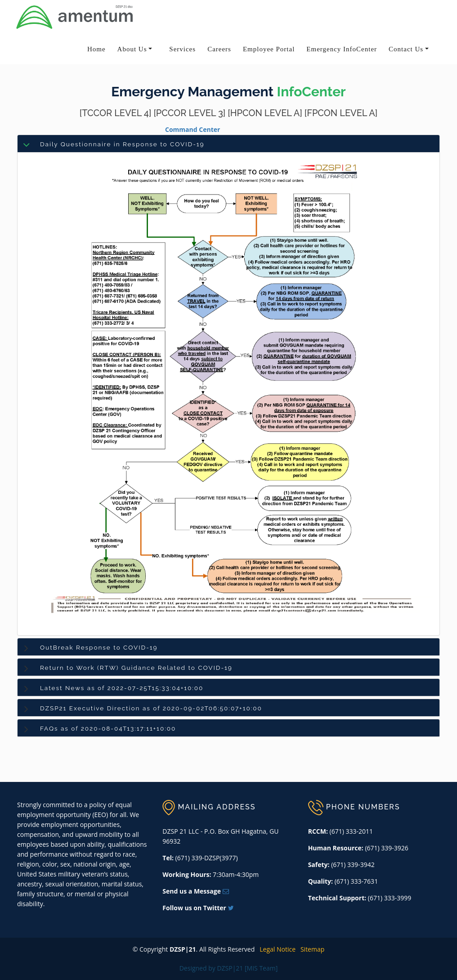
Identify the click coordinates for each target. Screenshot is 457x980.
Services (182, 49)
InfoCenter (311, 92)
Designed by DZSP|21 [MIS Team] (229, 968)
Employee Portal (269, 49)
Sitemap (311, 949)
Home (96, 49)
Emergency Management (192, 92)
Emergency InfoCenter (342, 49)
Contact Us (406, 49)
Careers (219, 49)
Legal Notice (276, 949)
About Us (132, 49)
